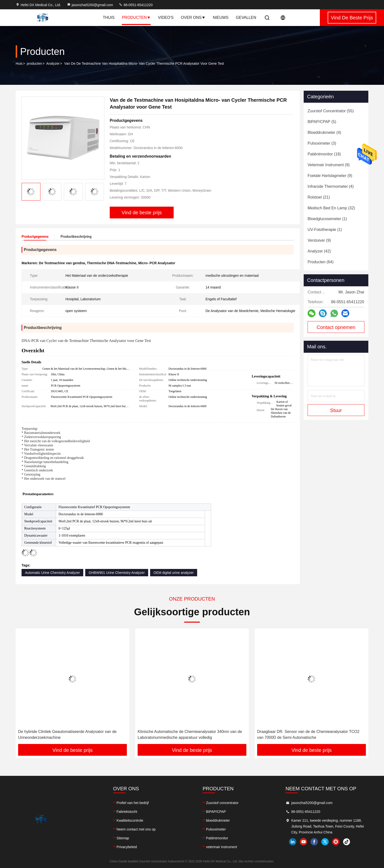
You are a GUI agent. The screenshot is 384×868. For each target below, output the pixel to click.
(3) (322, 143)
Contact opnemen (336, 327)
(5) (322, 122)
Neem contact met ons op (136, 829)
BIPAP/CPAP (216, 812)
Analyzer (53, 63)
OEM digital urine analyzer (174, 573)
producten (34, 63)
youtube (303, 842)
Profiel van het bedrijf (133, 803)
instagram (336, 842)
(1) (327, 219)
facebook (314, 842)
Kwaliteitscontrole (130, 820)
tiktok (347, 842)
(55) (331, 111)
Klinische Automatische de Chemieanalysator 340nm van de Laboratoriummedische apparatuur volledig (190, 735)
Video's (166, 18)
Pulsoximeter (216, 829)
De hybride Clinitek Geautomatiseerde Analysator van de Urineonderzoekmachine (67, 735)
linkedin (293, 842)
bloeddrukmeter (218, 820)
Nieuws (221, 18)
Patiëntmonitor (217, 838)
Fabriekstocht (127, 812)
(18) (324, 154)
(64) (321, 262)
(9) (329, 165)
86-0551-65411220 (136, 5)
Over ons (193, 18)
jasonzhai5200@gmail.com (90, 5)
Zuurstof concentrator (222, 803)
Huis (19, 63)
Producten (136, 18)
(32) (331, 208)
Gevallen (246, 18)
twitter (325, 842)
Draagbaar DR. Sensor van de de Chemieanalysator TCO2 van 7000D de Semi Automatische (308, 735)
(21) (319, 197)
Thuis (109, 18)
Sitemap (123, 838)
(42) (319, 251)
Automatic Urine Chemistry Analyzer (52, 573)
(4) (324, 132)
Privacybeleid (127, 847)
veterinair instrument (222, 847)
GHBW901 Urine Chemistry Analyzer (117, 573)
